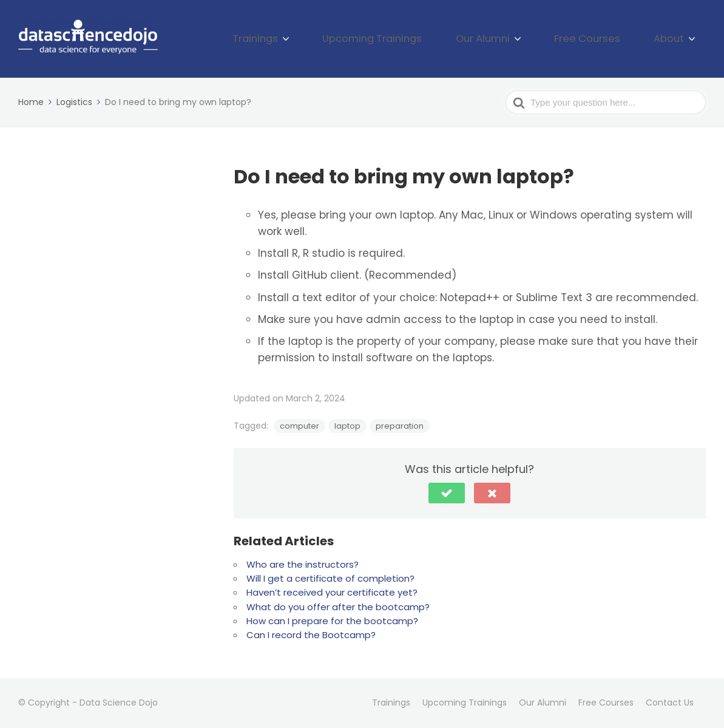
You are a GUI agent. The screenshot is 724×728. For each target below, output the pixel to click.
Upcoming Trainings (425, 39)
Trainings (326, 39)
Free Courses (607, 39)
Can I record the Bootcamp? (311, 635)
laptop (347, 426)
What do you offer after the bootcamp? (338, 607)
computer (299, 426)
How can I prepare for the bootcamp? (332, 621)
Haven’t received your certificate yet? (332, 592)
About (675, 39)
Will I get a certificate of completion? (330, 578)
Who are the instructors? (303, 564)
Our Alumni (518, 39)
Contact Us (670, 702)
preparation (400, 426)
